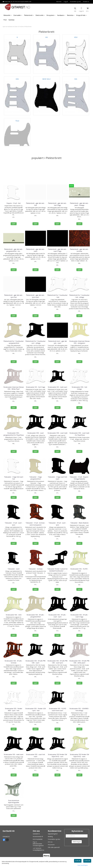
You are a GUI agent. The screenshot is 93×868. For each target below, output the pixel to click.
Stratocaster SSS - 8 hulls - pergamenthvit (36, 616)
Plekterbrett (28, 27)
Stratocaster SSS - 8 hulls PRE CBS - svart (36, 662)
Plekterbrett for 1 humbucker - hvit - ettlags (79, 296)
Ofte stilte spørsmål (54, 847)
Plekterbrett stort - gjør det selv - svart (57, 342)
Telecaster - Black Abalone (79, 523)
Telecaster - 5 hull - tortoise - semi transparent (36, 524)
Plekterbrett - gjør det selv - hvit (36, 204)
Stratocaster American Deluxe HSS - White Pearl (14, 388)
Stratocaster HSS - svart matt (57, 433)
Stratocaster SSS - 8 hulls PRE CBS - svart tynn (57, 662)
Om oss (50, 842)
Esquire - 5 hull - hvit (14, 203)
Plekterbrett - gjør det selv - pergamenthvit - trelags (14, 250)
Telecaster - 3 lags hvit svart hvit (14, 478)
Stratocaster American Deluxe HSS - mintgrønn (79, 342)
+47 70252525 (37, 848)
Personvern (51, 845)
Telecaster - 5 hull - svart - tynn (14, 524)
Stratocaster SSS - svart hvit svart (36, 755)
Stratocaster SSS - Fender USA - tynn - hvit (36, 710)
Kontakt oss (86, 2)
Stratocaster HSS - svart (36, 433)
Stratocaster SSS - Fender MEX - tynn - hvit (14, 710)
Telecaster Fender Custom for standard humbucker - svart (57, 570)
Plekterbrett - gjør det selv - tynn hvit (14, 296)
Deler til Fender (19, 27)
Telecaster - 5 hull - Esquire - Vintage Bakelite (79, 478)
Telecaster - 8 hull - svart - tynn (57, 524)
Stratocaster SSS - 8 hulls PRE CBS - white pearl (79, 662)
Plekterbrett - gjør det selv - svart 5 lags (57, 250)
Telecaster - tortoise (36, 569)
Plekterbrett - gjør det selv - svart (36, 250)
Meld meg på (77, 842)
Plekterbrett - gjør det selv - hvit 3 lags (57, 204)
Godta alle (87, 861)
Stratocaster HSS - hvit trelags (79, 388)
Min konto (59, 2)
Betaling (50, 836)
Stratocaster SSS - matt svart (14, 754)
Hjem (4, 27)
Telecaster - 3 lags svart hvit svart (57, 478)
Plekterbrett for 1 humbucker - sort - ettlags (36, 342)
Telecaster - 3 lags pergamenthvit (36, 478)
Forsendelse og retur (75, 2)
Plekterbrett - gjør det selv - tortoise (79, 250)
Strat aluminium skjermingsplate (14, 801)
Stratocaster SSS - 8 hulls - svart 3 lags (79, 616)
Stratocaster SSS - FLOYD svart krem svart (57, 710)
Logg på (66, 2)
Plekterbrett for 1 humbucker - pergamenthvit (14, 342)
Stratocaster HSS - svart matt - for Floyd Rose (79, 434)
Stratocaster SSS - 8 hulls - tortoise (14, 662)
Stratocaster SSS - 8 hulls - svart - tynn (57, 616)
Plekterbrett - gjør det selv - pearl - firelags (79, 204)
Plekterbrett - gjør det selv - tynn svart (36, 296)
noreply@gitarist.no (38, 850)
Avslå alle (78, 861)
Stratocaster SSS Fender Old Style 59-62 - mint (79, 755)
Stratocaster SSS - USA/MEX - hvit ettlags (79, 710)
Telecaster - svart (14, 569)
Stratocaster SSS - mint (14, 615)
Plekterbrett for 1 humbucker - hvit (57, 296)
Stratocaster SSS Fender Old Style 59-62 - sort (57, 755)
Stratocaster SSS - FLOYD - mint (79, 570)
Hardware (10, 27)
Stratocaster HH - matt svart (57, 387)
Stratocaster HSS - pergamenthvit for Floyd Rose (14, 434)
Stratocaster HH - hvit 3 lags (36, 387)
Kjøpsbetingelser (53, 834)
